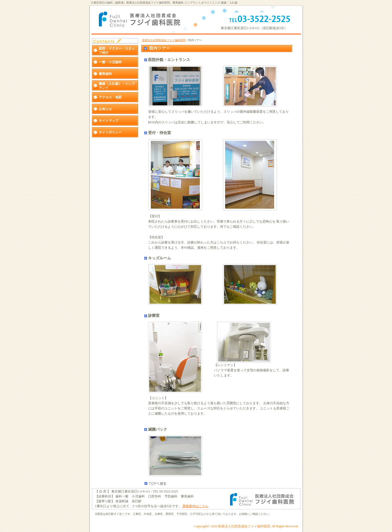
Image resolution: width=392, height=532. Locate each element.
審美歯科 (105, 74)
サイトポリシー (110, 132)
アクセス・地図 (110, 97)
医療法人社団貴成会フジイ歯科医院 (164, 40)
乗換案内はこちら (195, 506)
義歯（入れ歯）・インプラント (117, 86)
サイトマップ (109, 121)
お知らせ (105, 109)
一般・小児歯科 (110, 62)
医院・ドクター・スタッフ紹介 (117, 50)
